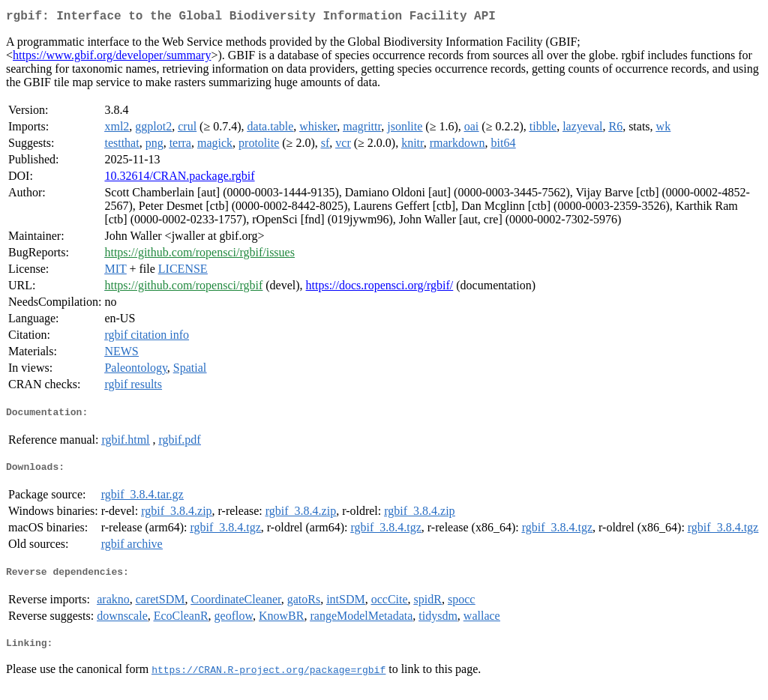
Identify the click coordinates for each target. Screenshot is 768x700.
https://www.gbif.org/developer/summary (112, 58)
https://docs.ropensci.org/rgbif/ (380, 288)
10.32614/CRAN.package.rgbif (179, 179)
